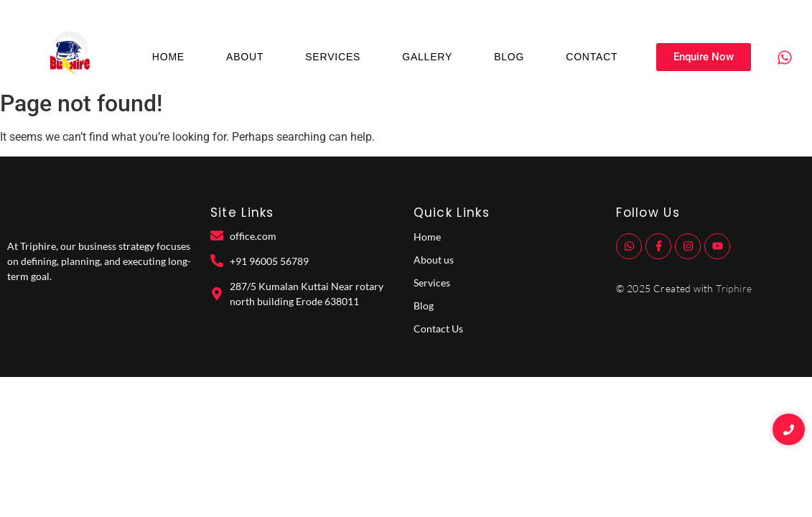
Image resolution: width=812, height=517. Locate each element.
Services (333, 57)
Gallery (427, 57)
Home (168, 57)
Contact (592, 57)
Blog (509, 57)
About (245, 57)
